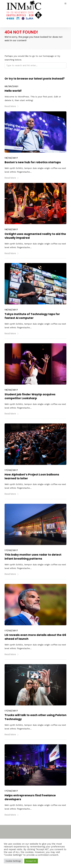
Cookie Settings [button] (13, 861)
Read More (12, 106)
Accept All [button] (31, 861)
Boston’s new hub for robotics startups (33, 162)
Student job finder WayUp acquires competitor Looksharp (30, 396)
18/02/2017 (11, 158)
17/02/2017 (11, 470)
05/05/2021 (12, 86)
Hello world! (13, 91)
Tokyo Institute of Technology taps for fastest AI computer (32, 316)
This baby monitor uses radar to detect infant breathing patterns (33, 557)
